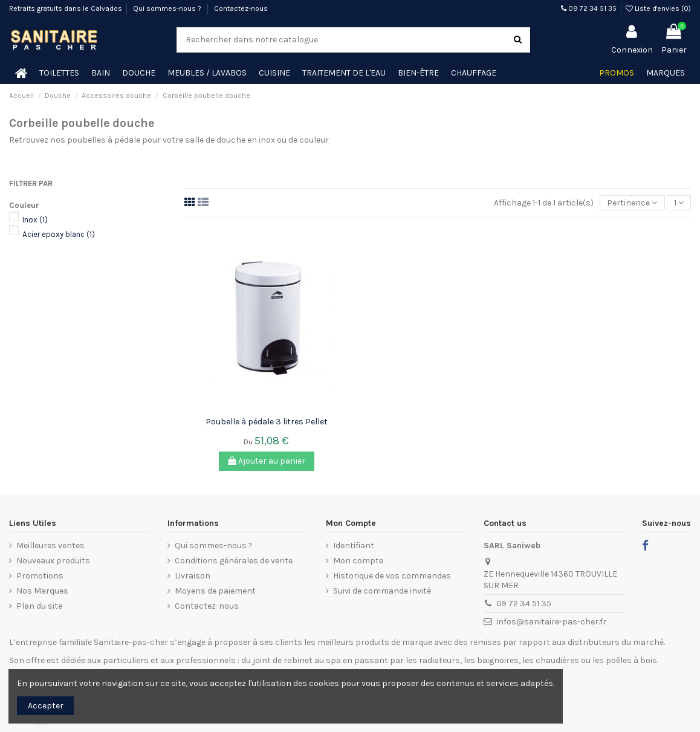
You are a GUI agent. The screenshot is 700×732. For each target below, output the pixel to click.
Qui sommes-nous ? (168, 8)
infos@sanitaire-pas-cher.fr (551, 622)
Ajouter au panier (267, 461)
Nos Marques (42, 591)
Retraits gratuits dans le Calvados (66, 8)
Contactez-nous (241, 8)
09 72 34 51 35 (589, 8)
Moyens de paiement (215, 591)
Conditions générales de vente (234, 561)
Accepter (46, 706)
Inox (35, 220)
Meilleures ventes (50, 546)
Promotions (40, 576)
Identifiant (354, 546)
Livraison (193, 576)
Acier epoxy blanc (59, 234)
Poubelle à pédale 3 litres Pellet (267, 422)
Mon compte (358, 561)
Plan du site (39, 606)
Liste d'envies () (658, 8)
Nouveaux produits (53, 561)
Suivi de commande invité (382, 591)
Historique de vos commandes (392, 576)
